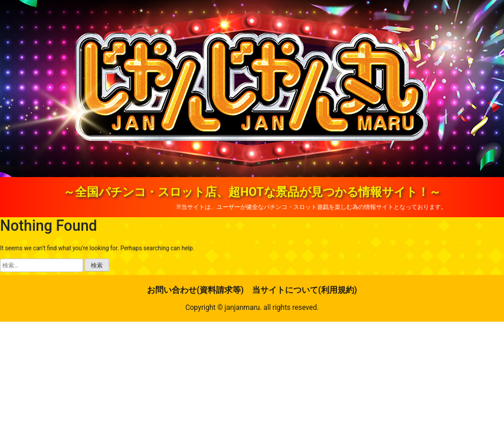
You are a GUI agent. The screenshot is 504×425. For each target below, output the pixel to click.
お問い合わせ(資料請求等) (195, 290)
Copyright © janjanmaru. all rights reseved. (252, 308)
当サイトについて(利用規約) (305, 290)
